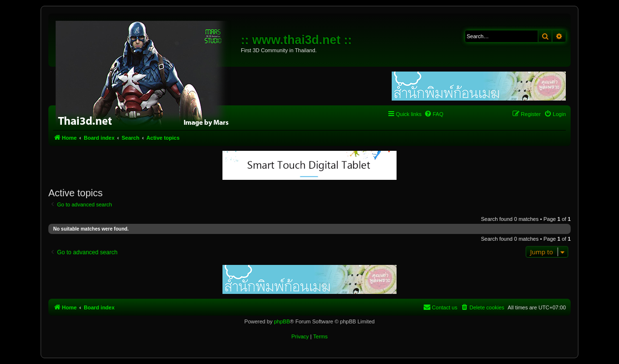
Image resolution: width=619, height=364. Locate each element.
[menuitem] (434, 114)
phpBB (282, 321)
